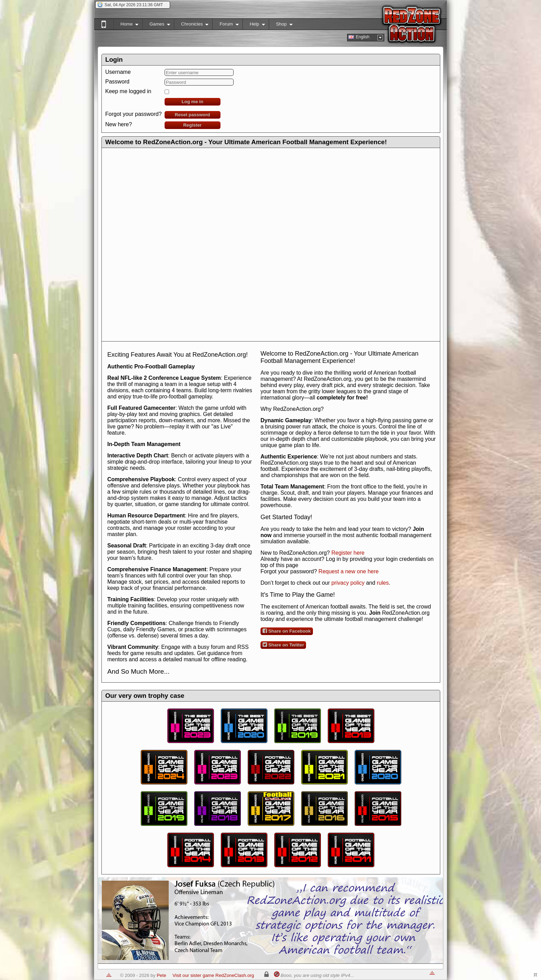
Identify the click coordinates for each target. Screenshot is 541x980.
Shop (281, 25)
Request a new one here (348, 571)
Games (156, 25)
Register (192, 125)
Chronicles (191, 25)
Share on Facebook (287, 631)
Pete (161, 975)
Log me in (192, 102)
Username (118, 72)
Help (254, 25)
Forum (225, 25)
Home (126, 25)
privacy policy (348, 583)
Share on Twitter (283, 645)
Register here (348, 553)
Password (117, 82)
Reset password (193, 115)
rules (383, 583)
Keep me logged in (128, 91)
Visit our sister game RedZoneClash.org (213, 975)
